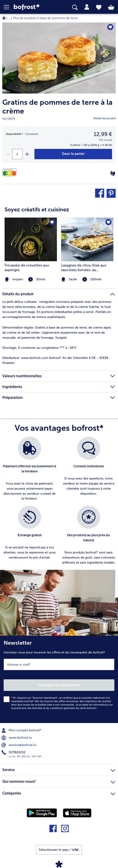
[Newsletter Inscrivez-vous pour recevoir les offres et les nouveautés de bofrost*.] (59, 679)
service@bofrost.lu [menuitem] (19, 745)
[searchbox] (75, 7)
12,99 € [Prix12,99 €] (103, 134)
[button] (9, 7)
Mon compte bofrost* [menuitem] (22, 730)
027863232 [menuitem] (14, 752)
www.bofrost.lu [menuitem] (17, 738)
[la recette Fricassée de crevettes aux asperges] (31, 239)
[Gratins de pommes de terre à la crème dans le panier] (73, 154)
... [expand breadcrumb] (9, 18)
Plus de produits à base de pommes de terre (45, 18)
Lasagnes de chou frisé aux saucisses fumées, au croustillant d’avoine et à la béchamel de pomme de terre (87, 268)
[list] (59, 503)
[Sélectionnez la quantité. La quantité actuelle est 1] (17, 154)
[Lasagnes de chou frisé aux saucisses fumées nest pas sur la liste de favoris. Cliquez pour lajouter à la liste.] (108, 223)
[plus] (27, 154)
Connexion (32, 134)
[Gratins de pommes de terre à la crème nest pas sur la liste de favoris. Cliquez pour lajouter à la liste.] (110, 27)
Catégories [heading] (59, 793)
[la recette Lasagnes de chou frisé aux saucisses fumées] (87, 239)
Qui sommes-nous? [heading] (59, 781)
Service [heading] (59, 769)
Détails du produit (105, 118)
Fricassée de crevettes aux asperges (27, 268)
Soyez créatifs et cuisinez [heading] (37, 209)
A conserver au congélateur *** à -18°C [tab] (39, 348)
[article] (59, 241)
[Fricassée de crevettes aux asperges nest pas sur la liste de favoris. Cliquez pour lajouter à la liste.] (52, 223)
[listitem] (29, 469)
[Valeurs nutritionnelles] (11, 172)
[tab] (87, 7)
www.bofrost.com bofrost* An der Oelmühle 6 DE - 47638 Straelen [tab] (55, 360)
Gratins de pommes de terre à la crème (57, 107)
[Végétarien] (113, 173)
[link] (33, 7)
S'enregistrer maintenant (59, 685)
